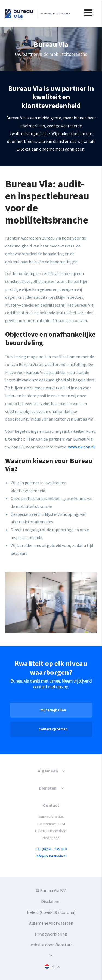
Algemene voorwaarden (51, 923)
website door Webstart (51, 945)
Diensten (48, 788)
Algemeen (48, 771)
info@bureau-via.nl (51, 856)
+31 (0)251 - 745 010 (51, 849)
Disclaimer (51, 901)
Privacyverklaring (51, 934)
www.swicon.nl (81, 447)
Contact (51, 805)
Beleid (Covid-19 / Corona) (51, 912)
